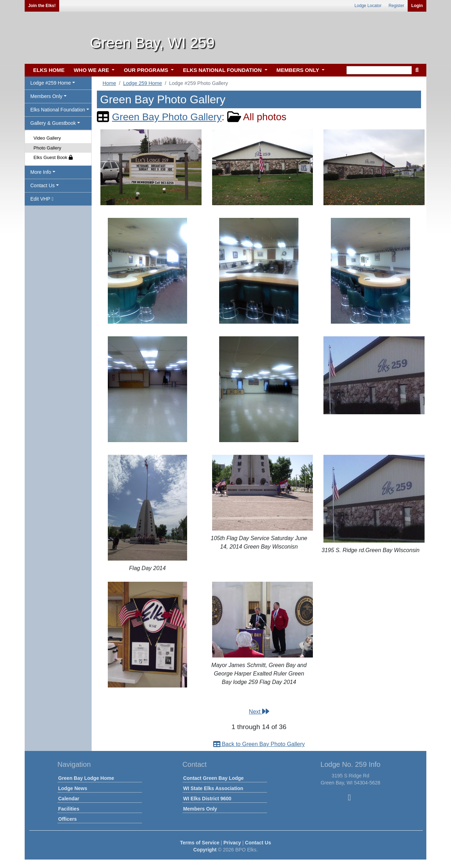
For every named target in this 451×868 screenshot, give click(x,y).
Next (259, 712)
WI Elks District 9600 (207, 799)
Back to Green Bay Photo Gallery (259, 744)
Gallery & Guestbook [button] (53, 123)
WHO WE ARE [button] (92, 70)
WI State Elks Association (213, 788)
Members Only (200, 809)
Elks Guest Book (53, 157)
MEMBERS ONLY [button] (299, 70)
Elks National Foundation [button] (58, 110)
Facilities (69, 809)
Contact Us (258, 843)
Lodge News (73, 788)
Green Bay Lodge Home (86, 778)
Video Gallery (47, 138)
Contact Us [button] (42, 185)
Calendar (69, 799)
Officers (67, 819)
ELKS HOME (49, 70)
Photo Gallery (47, 148)
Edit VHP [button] (42, 199)
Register (397, 6)
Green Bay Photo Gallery (167, 117)
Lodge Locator (368, 6)
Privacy (232, 843)
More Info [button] (41, 172)
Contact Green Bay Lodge (214, 778)
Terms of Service (200, 843)
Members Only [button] (46, 96)
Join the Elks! (42, 6)
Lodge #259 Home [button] (51, 83)
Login (417, 6)
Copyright (205, 850)
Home (109, 83)
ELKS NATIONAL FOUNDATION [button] (223, 70)
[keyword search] (379, 70)
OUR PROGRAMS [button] (147, 70)
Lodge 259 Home (142, 83)
